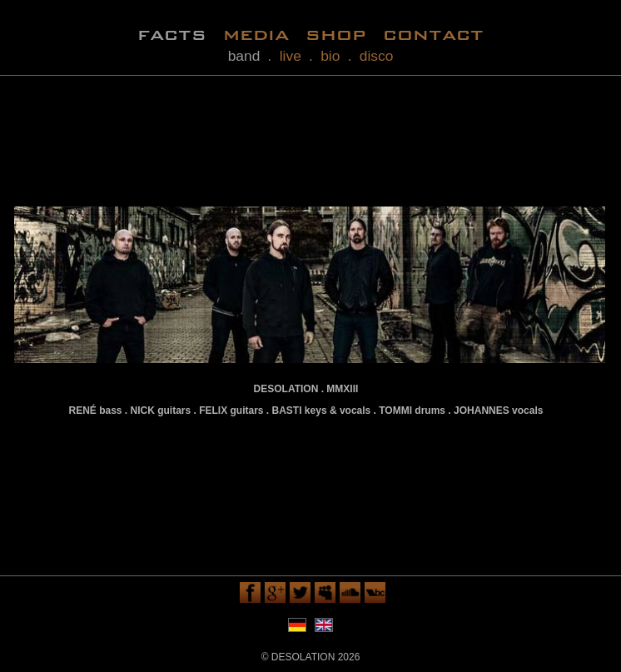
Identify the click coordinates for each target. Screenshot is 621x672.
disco (377, 56)
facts (172, 34)
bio (330, 56)
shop (336, 34)
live (291, 56)
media (256, 34)
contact (433, 34)
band (244, 56)
